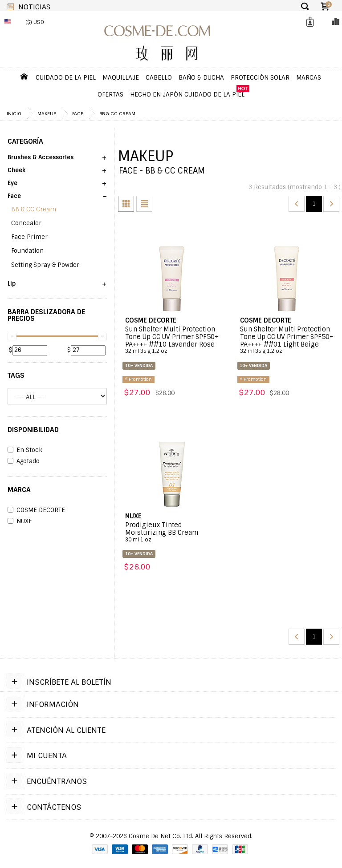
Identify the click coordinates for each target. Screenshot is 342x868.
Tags (16, 375)
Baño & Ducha (201, 77)
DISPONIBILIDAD (33, 430)
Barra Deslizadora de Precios (46, 315)
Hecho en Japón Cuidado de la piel (187, 94)
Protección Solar (260, 77)
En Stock (25, 450)
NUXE (20, 521)
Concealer (26, 223)
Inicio (14, 113)
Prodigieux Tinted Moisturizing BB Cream (172, 532)
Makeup (47, 113)
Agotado (24, 461)
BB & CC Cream (117, 113)
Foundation (27, 251)
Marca (19, 490)
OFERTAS (110, 94)
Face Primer (29, 237)
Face (78, 113)
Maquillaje (121, 77)
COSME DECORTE (36, 510)
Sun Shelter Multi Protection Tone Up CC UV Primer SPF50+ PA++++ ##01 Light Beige (287, 340)
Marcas (309, 77)
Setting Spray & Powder (45, 265)
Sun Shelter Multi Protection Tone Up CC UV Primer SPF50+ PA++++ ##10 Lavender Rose (172, 340)
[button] (57, 160)
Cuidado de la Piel (66, 77)
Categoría (25, 141)
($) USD (35, 22)
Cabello (159, 77)
